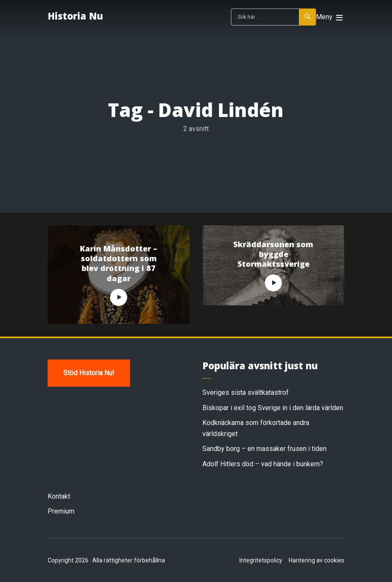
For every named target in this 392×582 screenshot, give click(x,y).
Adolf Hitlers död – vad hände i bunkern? (263, 464)
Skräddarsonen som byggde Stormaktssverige (273, 254)
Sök (308, 17)
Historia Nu (75, 16)
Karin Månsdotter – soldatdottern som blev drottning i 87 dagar (119, 264)
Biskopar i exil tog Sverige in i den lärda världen (273, 408)
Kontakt (59, 496)
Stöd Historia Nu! (89, 373)
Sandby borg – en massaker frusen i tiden (264, 449)
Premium (61, 511)
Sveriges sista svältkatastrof (246, 392)
